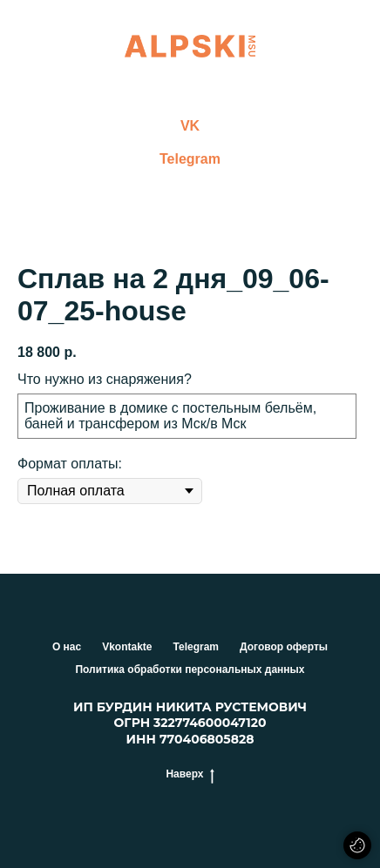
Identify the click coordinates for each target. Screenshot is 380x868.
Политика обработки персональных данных (190, 670)
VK (190, 126)
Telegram (190, 159)
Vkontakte (127, 647)
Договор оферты (284, 647)
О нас (67, 647)
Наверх (190, 774)
